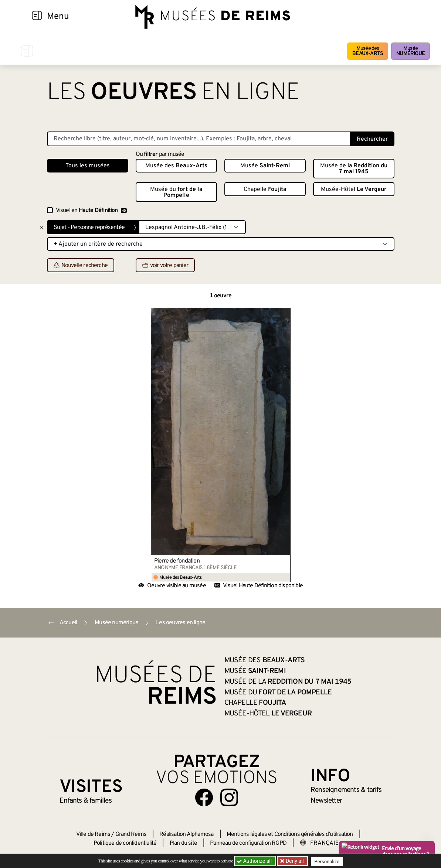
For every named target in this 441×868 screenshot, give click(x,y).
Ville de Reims (93, 834)
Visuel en (91, 211)
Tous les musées (88, 166)
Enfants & (86, 801)
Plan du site (183, 843)
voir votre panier (165, 266)
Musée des (368, 51)
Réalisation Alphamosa (186, 834)
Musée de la (354, 169)
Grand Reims (131, 834)
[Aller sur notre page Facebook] (204, 797)
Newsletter (326, 801)
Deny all (295, 861)
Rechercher (372, 139)
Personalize (329, 861)
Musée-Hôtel (354, 189)
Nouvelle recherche (81, 266)
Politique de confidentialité (125, 843)
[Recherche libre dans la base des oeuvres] (199, 139)
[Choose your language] (323, 843)
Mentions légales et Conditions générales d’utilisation (290, 834)
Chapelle (265, 189)
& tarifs (346, 790)
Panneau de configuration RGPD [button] (248, 843)
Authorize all (255, 861)
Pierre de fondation (177, 561)
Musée (411, 51)
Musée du (176, 192)
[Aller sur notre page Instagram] (229, 797)
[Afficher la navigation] (37, 17)
